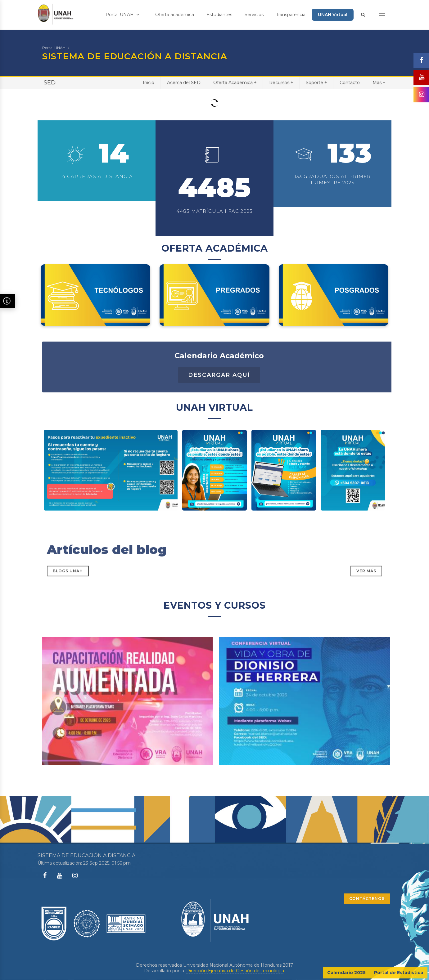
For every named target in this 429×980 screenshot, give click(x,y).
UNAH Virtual (333, 15)
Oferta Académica (235, 82)
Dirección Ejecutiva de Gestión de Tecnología (235, 971)
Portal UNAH (122, 15)
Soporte (316, 82)
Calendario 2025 (346, 973)
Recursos (281, 82)
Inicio (149, 83)
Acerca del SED (184, 83)
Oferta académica (175, 15)
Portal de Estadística (399, 973)
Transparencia (291, 15)
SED (50, 83)
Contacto (350, 83)
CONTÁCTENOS (367, 899)
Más (379, 82)
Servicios (254, 15)
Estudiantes (219, 15)
